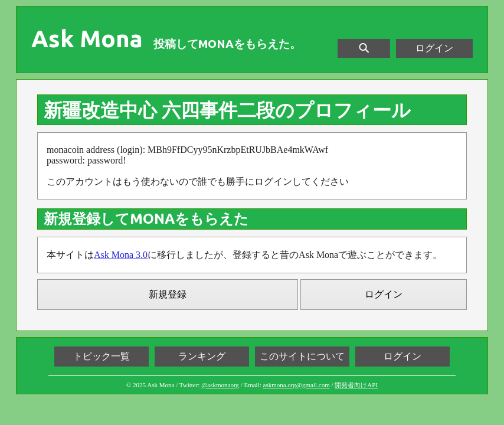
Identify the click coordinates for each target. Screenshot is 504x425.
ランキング (202, 356)
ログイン (434, 48)
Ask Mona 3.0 (121, 255)
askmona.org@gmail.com (297, 385)
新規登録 (168, 294)
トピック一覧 (102, 356)
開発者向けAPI (356, 385)
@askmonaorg (220, 385)
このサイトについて (302, 356)
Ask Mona (87, 39)
